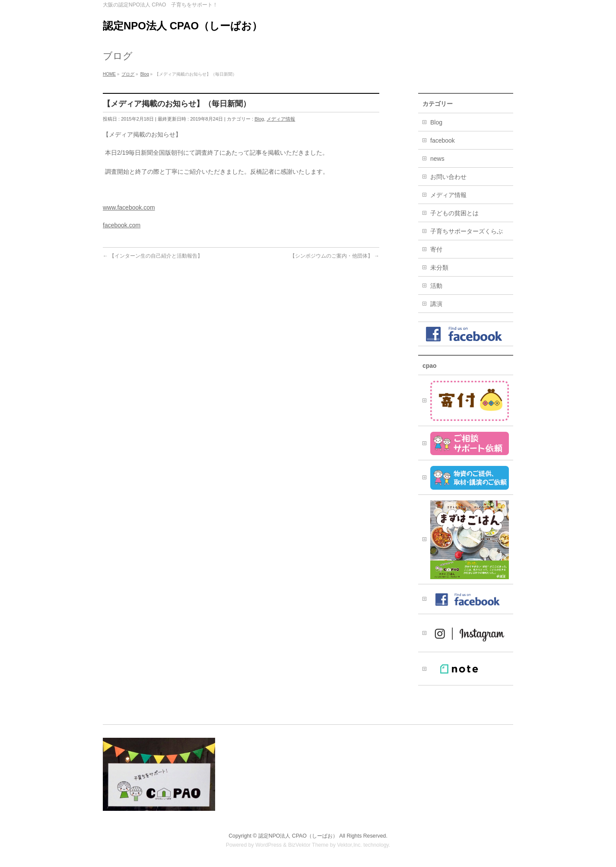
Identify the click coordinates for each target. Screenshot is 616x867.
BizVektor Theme (308, 845)
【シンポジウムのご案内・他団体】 (335, 256)
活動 (436, 286)
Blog (259, 119)
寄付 (436, 249)
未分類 (439, 268)
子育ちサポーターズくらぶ (467, 231)
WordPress (268, 845)
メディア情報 (281, 119)
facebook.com (122, 225)
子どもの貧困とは (454, 213)
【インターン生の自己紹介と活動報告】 (153, 256)
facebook (443, 140)
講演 (436, 304)
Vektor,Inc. (349, 845)
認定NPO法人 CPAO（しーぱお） (183, 26)
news (437, 159)
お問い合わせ (448, 177)
